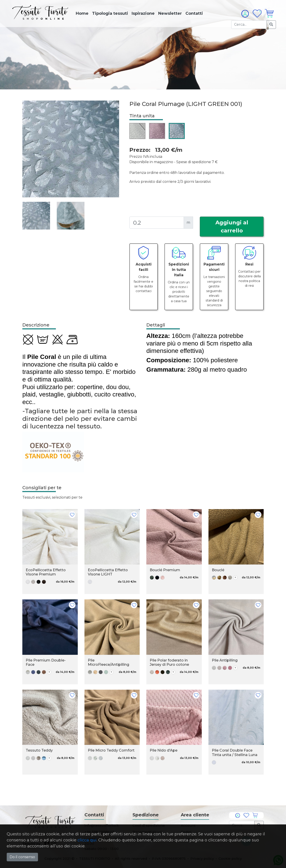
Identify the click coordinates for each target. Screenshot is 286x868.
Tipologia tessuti (110, 13)
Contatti (194, 13)
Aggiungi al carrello (232, 226)
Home (82, 13)
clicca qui (87, 840)
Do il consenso (22, 857)
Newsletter (170, 13)
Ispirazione (143, 13)
